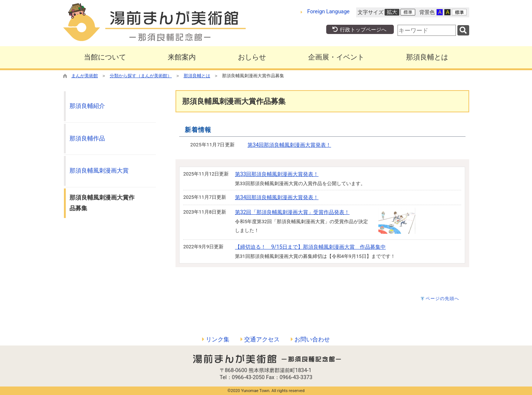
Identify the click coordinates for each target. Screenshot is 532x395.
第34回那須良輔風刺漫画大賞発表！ (289, 145)
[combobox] (427, 30)
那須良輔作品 (87, 138)
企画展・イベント (336, 57)
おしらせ (252, 57)
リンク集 (216, 339)
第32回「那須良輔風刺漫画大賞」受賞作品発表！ (292, 212)
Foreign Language (329, 12)
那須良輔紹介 (87, 106)
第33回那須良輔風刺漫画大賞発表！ (277, 174)
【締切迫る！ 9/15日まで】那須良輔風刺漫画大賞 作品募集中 (310, 247)
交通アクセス (260, 339)
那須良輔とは (427, 57)
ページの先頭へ (442, 299)
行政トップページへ (359, 30)
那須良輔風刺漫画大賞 (99, 171)
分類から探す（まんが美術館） (141, 76)
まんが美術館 (85, 76)
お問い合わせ (310, 339)
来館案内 (182, 57)
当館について (105, 57)
